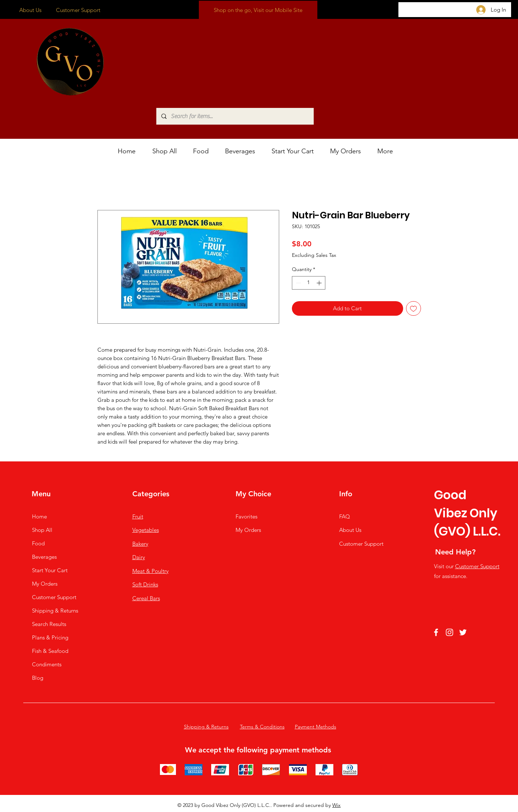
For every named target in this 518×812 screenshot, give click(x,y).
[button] (204, 151)
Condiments (47, 664)
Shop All (42, 530)
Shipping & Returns (55, 611)
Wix (336, 805)
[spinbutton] (309, 283)
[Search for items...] (235, 116)
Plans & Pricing (50, 637)
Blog (38, 678)
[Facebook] (436, 632)
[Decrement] (298, 283)
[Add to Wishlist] (413, 309)
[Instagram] (449, 632)
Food (38, 543)
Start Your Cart (50, 570)
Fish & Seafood (50, 651)
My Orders (45, 584)
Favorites (246, 516)
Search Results (49, 624)
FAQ (345, 516)
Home (39, 516)
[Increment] (320, 283)
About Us (30, 10)
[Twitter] (463, 632)
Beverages (44, 557)
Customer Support (78, 10)
